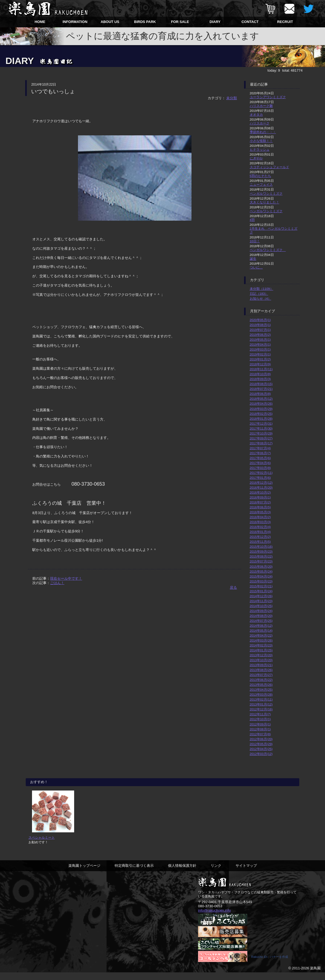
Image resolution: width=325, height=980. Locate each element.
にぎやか (256, 158)
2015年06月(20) (261, 566)
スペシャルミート (42, 845)
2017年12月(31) (261, 423)
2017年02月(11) (261, 473)
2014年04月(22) (261, 635)
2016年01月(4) (260, 532)
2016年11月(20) (261, 487)
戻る (233, 587)
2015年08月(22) (261, 556)
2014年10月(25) (261, 606)
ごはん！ (57, 583)
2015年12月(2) (260, 537)
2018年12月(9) (260, 364)
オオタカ (256, 114)
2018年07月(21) (261, 389)
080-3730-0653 (210, 913)
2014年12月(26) (261, 596)
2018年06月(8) (260, 394)
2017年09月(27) (261, 438)
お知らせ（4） (261, 298)
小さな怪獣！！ (261, 141)
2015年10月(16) (261, 546)
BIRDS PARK (145, 22)
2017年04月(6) (260, 463)
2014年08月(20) (261, 616)
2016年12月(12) (261, 482)
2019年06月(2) (260, 335)
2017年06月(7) (260, 453)
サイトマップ (246, 873)
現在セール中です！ (66, 578)
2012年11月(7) (260, 714)
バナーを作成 (279, 964)
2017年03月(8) (260, 468)
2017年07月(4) (260, 448)
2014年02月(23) (261, 645)
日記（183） (259, 294)
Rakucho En (259, 964)
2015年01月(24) (261, 591)
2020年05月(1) (260, 320)
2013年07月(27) (261, 675)
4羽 (252, 220)
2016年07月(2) (260, 502)
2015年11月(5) (260, 542)
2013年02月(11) (261, 699)
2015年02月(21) (261, 586)
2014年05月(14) (261, 630)
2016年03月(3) (260, 522)
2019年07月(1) (260, 330)
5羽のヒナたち (261, 176)
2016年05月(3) (260, 512)
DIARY (215, 22)
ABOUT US (110, 22)
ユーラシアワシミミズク (268, 97)
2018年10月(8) (260, 374)
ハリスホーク (260, 123)
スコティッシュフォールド (269, 167)
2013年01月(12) (261, 704)
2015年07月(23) (261, 561)
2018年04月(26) (261, 403)
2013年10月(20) (261, 660)
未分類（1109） (262, 289)
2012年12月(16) (261, 709)
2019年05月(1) (260, 339)
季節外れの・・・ (263, 132)
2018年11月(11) (261, 369)
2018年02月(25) (261, 414)
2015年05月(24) (261, 571)
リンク (216, 873)
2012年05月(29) (261, 744)
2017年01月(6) (260, 478)
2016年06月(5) (260, 507)
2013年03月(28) (261, 694)
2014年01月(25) (261, 650)
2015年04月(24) (261, 576)
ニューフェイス (261, 184)
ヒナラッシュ (260, 149)
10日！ (255, 241)
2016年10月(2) (260, 492)
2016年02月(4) (260, 527)
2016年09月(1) (260, 497)
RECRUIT (285, 22)
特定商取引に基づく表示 (134, 873)
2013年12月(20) (261, 655)
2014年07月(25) (261, 621)
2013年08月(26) (261, 670)
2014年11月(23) (261, 601)
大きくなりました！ (265, 202)
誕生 (253, 259)
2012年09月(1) (260, 724)
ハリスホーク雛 (261, 106)
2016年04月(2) (260, 517)
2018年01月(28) (261, 418)
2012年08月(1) (260, 729)
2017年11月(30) (261, 428)
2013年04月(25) (261, 689)
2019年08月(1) (260, 325)
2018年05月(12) (261, 399)
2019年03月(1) (260, 349)
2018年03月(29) (261, 409)
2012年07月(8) (260, 734)
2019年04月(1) (260, 344)
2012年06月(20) (261, 739)
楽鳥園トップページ (84, 873)
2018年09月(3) (260, 379)
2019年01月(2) (260, 359)
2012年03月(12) (261, 754)
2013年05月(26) (261, 685)
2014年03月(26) (261, 640)
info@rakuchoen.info (214, 918)
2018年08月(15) (261, 384)
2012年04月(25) (261, 749)
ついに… (256, 267)
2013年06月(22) (261, 680)
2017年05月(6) (260, 458)
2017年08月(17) (261, 443)
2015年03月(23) (261, 581)
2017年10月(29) (261, 433)
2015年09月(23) (261, 551)
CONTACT (250, 22)
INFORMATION (75, 22)
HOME (40, 22)
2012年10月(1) (260, 719)
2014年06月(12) (261, 625)
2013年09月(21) (261, 665)
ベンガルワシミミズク (266, 193)
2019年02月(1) (260, 354)
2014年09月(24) (261, 611)
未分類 (232, 98)
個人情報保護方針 (182, 873)
